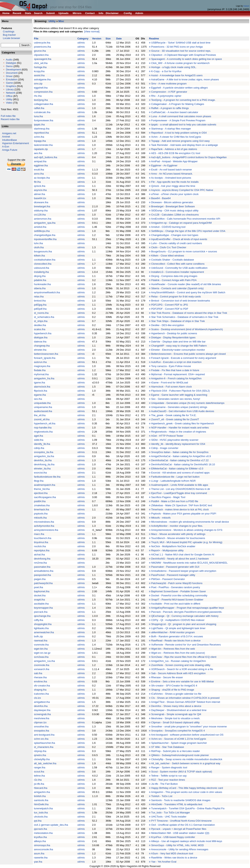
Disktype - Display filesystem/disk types (173, 337)
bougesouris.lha (43, 251)
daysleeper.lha (42, 710)
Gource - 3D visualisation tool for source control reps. (181, 51)
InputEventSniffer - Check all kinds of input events (179, 239)
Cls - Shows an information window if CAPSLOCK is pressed (185, 698)
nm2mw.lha (40, 563)
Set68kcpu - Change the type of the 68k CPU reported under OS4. (188, 231)
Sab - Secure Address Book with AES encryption (178, 673)
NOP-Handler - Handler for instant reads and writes (180, 428)
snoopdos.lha (42, 731)
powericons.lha (42, 47)
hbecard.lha (41, 788)
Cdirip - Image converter (165, 448)
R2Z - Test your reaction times (168, 780)
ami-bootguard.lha (44, 735)
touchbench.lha (43, 538)
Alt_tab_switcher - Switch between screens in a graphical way (186, 763)
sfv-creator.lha (42, 686)
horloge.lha (40, 67)
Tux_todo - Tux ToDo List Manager (171, 813)
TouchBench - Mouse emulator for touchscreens (178, 538)
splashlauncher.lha (45, 743)
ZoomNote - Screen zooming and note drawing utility (181, 665)
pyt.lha (38, 821)
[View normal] (92, 31)
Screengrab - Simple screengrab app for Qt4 (176, 714)
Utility (9, 99)
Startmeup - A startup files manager (171, 129)
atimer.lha (39, 194)
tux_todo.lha (41, 813)
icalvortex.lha (41, 694)
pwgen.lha (40, 579)
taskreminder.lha (43, 145)
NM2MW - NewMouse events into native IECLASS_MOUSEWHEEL (189, 563)
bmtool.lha (40, 301)
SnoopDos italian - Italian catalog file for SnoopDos (180, 452)
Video (9, 103)
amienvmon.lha (43, 219)
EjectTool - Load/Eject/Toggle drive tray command (179, 493)
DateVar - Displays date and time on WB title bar (178, 342)
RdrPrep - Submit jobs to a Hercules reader (175, 751)
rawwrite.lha (41, 858)
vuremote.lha (41, 645)
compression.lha (43, 92)
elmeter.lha (40, 350)
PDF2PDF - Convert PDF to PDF (170, 309)
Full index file (8, 116)
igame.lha (39, 383)
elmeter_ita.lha (42, 469)
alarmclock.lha (42, 387)
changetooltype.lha (45, 235)
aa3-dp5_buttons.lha (46, 157)
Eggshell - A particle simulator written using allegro (179, 88)
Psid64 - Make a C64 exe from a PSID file (175, 501)
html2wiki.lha (41, 804)
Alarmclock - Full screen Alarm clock (171, 387)
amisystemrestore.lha (46, 530)
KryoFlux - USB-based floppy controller (173, 837)
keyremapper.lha (43, 608)
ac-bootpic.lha (42, 178)
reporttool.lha (41, 133)
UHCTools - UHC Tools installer (169, 817)
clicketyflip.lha (42, 759)
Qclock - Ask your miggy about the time (173, 186)
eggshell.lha (41, 88)
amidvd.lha (40, 227)
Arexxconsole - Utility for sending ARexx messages (180, 849)
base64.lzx (40, 198)
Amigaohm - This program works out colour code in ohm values (187, 792)
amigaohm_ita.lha (44, 456)
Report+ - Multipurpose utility (167, 550)
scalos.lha (40, 329)
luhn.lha (38, 243)
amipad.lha (40, 161)
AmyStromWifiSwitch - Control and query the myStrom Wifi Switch (188, 292)
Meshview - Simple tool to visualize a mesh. (176, 718)
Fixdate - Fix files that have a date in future (175, 370)
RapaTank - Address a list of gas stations (174, 149)
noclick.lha (40, 546)
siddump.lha (41, 211)
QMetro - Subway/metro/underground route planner (180, 755)
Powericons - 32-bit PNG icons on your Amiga (177, 47)
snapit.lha (39, 600)
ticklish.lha (40, 796)
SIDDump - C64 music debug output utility (175, 211)
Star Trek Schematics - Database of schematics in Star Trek (185, 317)
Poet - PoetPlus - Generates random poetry (176, 587)
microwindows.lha (44, 522)
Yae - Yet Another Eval (164, 862)
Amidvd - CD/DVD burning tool (168, 227)
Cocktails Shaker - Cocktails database (173, 260)
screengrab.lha (42, 714)
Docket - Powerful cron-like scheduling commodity (179, 595)
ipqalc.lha (39, 125)
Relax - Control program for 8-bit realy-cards (176, 297)
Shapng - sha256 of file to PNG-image (173, 690)
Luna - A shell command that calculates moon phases (181, 116)
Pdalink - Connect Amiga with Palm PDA (174, 280)
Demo (9, 66)
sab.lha (38, 673)
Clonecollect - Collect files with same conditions (178, 264)
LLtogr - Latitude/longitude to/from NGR (173, 481)
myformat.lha (41, 374)
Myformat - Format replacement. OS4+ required (178, 374)
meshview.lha (42, 718)
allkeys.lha (40, 841)
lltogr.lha (39, 481)
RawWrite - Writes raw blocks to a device (174, 858)
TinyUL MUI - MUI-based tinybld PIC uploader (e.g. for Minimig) (187, 542)
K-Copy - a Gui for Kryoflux (166, 71)
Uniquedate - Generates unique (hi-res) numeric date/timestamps (188, 403)
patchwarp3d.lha (43, 583)
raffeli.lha (39, 108)
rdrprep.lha (40, 751)
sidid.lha (39, 440)
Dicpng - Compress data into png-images (174, 276)
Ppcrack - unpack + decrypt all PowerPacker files (179, 829)
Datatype (11, 63)
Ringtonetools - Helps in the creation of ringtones (179, 432)
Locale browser (10, 38)
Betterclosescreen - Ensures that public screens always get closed (188, 354)
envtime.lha (40, 681)
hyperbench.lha (43, 333)
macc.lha (39, 534)
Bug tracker (8, 35)
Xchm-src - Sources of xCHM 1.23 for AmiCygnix (179, 739)
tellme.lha (39, 776)
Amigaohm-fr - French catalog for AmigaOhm (176, 378)
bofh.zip (38, 636)
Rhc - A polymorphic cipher (166, 96)
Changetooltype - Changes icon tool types (175, 235)
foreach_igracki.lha (45, 358)
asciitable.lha (41, 604)
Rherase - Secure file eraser (167, 677)
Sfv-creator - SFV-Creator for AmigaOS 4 (174, 686)
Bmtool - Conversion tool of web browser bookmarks (181, 301)
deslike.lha (40, 325)
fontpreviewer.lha (44, 120)
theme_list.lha (42, 489)
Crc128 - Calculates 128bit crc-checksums (175, 215)
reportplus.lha (42, 550)
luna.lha (38, 116)
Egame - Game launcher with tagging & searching (179, 395)
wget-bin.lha (41, 649)
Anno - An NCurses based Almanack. (172, 174)
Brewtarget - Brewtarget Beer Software (173, 206)
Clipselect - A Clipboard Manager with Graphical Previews (184, 55)
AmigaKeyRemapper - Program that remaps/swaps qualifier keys (187, 608)
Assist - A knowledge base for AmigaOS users (177, 75)
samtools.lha (41, 800)
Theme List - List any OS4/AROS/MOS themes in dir (181, 489)
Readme (154, 39)
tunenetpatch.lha (43, 808)
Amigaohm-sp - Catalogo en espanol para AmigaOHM (181, 223)
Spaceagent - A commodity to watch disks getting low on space (187, 59)
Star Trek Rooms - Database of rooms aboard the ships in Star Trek (189, 313)
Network (11, 93)
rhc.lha (38, 96)
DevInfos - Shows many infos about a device (176, 706)
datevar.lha (40, 342)
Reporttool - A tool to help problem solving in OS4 (179, 133)
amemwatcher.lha (44, 632)
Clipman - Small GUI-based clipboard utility (175, 722)
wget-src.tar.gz (42, 653)
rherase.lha (40, 677)
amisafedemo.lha (44, 571)
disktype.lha (41, 337)
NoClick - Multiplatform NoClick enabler (173, 546)
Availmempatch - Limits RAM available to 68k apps (179, 485)
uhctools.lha (41, 817)
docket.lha (40, 595)
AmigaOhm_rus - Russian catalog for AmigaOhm (178, 661)
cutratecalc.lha (42, 112)
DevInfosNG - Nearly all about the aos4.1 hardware (180, 559)
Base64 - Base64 (161, 198)
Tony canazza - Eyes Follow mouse (171, 366)
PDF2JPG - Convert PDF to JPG (170, 305)
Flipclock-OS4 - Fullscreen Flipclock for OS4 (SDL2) (180, 391)
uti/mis (81, 43)
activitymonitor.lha (44, 526)
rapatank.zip (41, 149)
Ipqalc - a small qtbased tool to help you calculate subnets (184, 125)
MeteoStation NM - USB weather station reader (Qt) (180, 833)
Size (108, 39)
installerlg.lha (41, 272)
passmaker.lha (42, 567)
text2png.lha (41, 100)
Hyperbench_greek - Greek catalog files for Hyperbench (183, 423)
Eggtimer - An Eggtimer (164, 165)
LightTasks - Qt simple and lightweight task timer (178, 628)
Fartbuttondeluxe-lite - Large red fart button (175, 477)
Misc (61, 21)
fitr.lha (37, 182)
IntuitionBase (9, 140)
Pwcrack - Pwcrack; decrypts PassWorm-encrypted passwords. (187, 612)
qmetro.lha (40, 755)
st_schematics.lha (44, 317)
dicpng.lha (40, 276)
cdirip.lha (39, 448)
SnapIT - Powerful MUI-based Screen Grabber (177, 600)
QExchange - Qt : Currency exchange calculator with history (185, 616)
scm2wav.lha (41, 657)
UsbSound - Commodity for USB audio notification (179, 268)
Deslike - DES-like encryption (168, 325)
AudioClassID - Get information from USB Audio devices (183, 411)
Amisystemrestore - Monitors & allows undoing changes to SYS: (187, 530)
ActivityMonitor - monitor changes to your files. (177, 526)
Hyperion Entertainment (16, 143)
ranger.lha (40, 767)
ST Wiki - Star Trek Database (168, 747)
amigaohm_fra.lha (44, 378)
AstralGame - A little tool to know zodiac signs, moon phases (185, 79)
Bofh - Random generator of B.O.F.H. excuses (177, 636)
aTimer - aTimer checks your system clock (175, 194)
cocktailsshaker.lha (45, 260)
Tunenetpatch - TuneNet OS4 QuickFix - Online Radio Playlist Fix (188, 808)
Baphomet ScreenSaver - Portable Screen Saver (179, 591)
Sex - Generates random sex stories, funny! (176, 399)
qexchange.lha (42, 616)
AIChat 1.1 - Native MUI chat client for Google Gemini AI (183, 555)
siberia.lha (40, 288)
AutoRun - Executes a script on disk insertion (176, 362)
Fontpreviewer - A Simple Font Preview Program (178, 120)
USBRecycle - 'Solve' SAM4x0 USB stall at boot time (181, 43)
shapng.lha (40, 690)
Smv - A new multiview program (169, 84)
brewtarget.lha (42, 206)
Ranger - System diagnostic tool (169, 767)
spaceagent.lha (43, 59)
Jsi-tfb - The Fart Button (164, 784)
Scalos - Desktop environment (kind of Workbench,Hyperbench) (187, 329)
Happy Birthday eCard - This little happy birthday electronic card (187, 788)
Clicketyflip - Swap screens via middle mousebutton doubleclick (187, 759)
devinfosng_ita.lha (44, 464)
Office (9, 96)
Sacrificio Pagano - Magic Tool (168, 497)
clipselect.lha (41, 55)
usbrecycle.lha (42, 43)
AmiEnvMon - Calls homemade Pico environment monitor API (186, 219)
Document (12, 73)
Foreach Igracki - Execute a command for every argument (184, 358)
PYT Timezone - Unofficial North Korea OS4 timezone (181, 821)
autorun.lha (40, 362)
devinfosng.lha (42, 559)
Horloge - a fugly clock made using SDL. (174, 67)
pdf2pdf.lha (40, 309)
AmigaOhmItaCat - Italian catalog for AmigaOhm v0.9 (181, 456)
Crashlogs (8, 31)
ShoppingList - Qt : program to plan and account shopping (184, 624)
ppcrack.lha (40, 829)
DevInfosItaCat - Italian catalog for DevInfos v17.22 (180, 460)
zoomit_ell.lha (42, 419)
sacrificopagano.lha (45, 497)
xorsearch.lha (42, 669)
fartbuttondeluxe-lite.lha (47, 477)
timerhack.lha (42, 509)
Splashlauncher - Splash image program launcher (179, 743)
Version (97, 39)
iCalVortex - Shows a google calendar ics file (176, 694)
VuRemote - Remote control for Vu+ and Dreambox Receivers (186, 645)
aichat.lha (39, 555)
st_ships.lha (41, 321)
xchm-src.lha (41, 739)
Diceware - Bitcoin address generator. (172, 202)
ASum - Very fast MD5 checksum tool (172, 853)
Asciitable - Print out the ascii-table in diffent (176, 604)
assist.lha (39, 75)
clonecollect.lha (43, 264)
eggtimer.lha (41, 165)
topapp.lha (40, 141)
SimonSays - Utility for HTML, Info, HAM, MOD (177, 845)
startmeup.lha (42, 129)
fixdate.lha (40, 370)
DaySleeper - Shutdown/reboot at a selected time (179, 710)
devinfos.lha (41, 706)
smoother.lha (41, 727)
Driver (9, 76)
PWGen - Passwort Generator (168, 579)
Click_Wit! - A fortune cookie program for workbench (180, 63)
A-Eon (6, 147)
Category (83, 39)
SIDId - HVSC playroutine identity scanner (175, 440)
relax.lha (39, 297)
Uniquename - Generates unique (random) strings (179, 407)
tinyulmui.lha (41, 542)
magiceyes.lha (42, 366)
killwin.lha (39, 256)
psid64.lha (40, 501)
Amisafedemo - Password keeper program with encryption (184, 571)
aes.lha (38, 153)
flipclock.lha (41, 391)
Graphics (11, 86)
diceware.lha (41, 202)
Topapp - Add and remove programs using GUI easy (180, 141)
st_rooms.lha (41, 313)
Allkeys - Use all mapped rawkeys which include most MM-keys (187, 841)
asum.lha (39, 853)
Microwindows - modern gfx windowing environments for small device (190, 522)
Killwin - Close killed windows (168, 256)
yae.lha (38, 862)
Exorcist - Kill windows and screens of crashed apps (180, 473)
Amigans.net (9, 133)
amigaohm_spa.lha (45, 223)
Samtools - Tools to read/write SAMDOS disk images (181, 800)
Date (119, 39)
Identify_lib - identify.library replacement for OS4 (178, 444)
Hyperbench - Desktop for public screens (174, 333)
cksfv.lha (39, 247)
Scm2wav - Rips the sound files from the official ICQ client (184, 657)
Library (10, 89)
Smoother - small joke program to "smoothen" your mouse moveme (189, 727)
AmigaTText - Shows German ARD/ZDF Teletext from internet (186, 702)
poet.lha (38, 587)
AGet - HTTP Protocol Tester (167, 436)
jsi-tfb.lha (39, 784)
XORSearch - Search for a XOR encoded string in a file (182, 669)
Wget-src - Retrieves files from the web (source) (178, 653)
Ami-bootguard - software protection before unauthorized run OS (187, 735)
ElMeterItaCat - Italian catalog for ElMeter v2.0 (177, 469)
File (36, 39)
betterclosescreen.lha (46, 354)
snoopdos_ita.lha (44, 452)
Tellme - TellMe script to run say (169, 776)
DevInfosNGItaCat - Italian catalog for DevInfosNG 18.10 (183, 464)
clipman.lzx (40, 722)
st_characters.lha (44, 747)
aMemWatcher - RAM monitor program (173, 632)
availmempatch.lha (45, 485)
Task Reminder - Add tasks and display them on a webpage (185, 145)
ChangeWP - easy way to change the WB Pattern (179, 346)
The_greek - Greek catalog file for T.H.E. (174, 415)
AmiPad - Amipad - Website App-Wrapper (174, 161)
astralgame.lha (42, 79)
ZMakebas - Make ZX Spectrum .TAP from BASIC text (182, 505)
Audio (9, 60)
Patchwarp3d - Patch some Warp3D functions (177, 583)
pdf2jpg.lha (40, 305)
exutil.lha (39, 170)
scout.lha (39, 772)
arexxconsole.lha (44, 849)
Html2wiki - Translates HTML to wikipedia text (177, 804)
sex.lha (38, 399)
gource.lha (40, 51)
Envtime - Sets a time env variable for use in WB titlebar (183, 681)
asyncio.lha (40, 190)
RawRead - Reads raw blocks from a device (176, 641)
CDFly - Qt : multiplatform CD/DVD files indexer (178, 620)
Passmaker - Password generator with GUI (175, 567)
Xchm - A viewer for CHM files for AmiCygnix (176, 137)
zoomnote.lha (42, 665)
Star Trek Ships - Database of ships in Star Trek (178, 321)
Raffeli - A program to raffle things (170, 108)
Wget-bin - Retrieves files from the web (173, 649)
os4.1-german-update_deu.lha (51, 825)
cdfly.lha (39, 620)
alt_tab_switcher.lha (45, 763)
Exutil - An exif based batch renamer (172, 170)
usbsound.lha (42, 268)
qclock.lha (40, 186)
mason (246, 6)
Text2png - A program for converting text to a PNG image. (183, 100)
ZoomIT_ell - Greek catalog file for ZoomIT (175, 419)
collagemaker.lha (44, 104)
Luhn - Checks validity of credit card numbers (177, 243)
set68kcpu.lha (42, 231)
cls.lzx (37, 698)
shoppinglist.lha (43, 624)
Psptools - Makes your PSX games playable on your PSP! (184, 514)
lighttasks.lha (41, 628)
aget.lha (38, 436)
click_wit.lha (41, 63)
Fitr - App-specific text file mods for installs (175, 182)
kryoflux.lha (40, 837)
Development (13, 70)
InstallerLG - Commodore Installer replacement (178, 272)
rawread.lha (41, 641)
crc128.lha (40, 215)
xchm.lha (39, 137)
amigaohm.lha (42, 792)
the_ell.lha (40, 415)
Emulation (12, 79)
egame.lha (40, 395)
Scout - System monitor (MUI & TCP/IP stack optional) (182, 772)
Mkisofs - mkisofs (161, 518)
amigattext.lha (42, 702)
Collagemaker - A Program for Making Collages (178, 104)
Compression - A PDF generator (169, 92)
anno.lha (39, 174)
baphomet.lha (42, 591)
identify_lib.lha (42, 444)
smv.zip (38, 84)
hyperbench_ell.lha (45, 423)
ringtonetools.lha (43, 432)
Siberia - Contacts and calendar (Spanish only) (177, 288)
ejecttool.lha (41, 493)
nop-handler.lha (43, 428)
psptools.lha (41, 514)
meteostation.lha (43, 833)
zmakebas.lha (42, 505)
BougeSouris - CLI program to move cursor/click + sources (184, 251)
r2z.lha (38, 780)
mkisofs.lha (40, 518)
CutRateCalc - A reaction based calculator (175, 112)
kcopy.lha (39, 71)
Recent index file (10, 119)
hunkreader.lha (42, 284)
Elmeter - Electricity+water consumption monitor (178, 350)
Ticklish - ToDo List (162, 796)
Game (9, 83)
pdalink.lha (40, 280)
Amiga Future (10, 150)
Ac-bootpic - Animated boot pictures (171, 178)
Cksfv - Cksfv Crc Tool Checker (169, 247)
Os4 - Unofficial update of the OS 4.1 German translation (183, 825)
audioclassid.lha (43, 411)
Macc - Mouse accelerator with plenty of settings (178, 534)
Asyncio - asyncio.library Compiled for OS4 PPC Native (182, 190)
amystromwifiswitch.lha (47, 292)
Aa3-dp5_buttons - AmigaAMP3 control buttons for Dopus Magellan (189, 157)
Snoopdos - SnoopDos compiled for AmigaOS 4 (178, 731)
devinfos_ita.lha (43, 460)
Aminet (6, 137)
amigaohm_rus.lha (44, 661)
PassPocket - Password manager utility (173, 575)
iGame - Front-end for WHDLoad (170, 383)
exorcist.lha (40, 473)
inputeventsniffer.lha (45, 239)
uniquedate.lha (42, 403)
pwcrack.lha (41, 612)
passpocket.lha (42, 575)
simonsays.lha (42, 845)
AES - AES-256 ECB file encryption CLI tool (175, 153)
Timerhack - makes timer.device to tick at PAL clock (180, 509)
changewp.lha (42, 346)
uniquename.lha (43, 407)
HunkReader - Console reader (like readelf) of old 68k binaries (186, 284)
